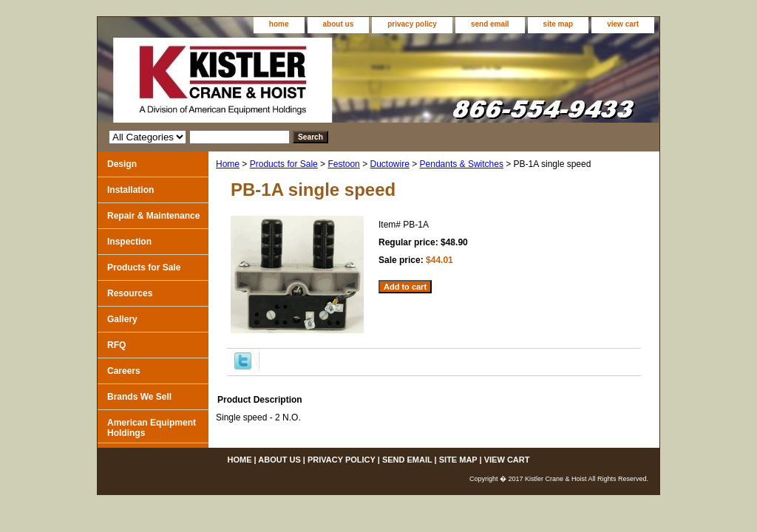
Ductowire (389, 164)
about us (339, 24)
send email (490, 24)
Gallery (122, 319)
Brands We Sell (139, 397)
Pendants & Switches (462, 164)
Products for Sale (284, 164)
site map (559, 24)
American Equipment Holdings (152, 428)
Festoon (343, 164)
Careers (124, 371)
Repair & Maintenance (153, 216)
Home (228, 164)
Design (122, 164)
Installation (130, 190)
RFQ (116, 345)
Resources (130, 293)
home (279, 24)
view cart (623, 24)
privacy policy (412, 24)
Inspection (129, 242)
